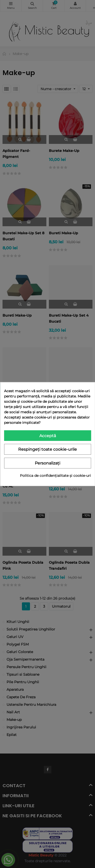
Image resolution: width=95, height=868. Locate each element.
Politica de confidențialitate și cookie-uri (55, 476)
